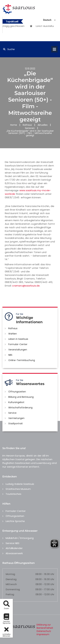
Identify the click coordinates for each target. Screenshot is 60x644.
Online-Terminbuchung (22, 360)
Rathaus (27, 125)
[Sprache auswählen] (46, 20)
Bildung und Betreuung (21, 397)
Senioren (30, 128)
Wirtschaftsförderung (20, 408)
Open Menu (54, 49)
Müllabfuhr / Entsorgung (20, 538)
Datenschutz (44, 631)
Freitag (10, 594)
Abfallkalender (14, 548)
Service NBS (12, 543)
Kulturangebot (16, 402)
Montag (10, 574)
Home (14, 125)
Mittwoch (11, 584)
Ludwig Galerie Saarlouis (20, 484)
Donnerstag (13, 589)
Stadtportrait (16, 423)
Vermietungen (16, 418)
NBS (10, 355)
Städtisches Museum (18, 489)
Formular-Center (18, 344)
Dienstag (11, 579)
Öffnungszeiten (17, 392)
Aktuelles (43, 125)
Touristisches (13, 494)
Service (12, 413)
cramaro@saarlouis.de (26, 286)
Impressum (43, 634)
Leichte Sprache (15, 521)
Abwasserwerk (14, 553)
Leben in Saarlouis (18, 339)
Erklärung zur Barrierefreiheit (45, 626)
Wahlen (13, 334)
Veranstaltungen (18, 350)
